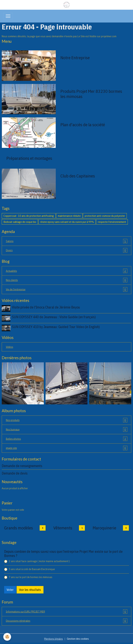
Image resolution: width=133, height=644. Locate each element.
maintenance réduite (69, 216)
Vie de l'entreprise (67, 289)
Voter (10, 590)
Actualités (67, 271)
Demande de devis (15, 473)
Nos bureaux (67, 430)
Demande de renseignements (22, 466)
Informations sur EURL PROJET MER (67, 612)
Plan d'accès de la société (83, 125)
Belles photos (67, 439)
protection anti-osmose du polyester (105, 216)
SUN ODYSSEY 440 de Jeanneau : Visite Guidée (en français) (54, 317)
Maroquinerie (104, 528)
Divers (67, 250)
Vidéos (10, 347)
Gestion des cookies (78, 639)
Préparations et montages (29, 158)
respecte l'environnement (112, 222)
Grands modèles (19, 528)
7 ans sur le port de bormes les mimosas (31, 577)
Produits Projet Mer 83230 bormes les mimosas (91, 94)
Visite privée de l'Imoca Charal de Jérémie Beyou (46, 307)
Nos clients (67, 280)
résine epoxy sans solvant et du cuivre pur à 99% (67, 222)
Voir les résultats (30, 590)
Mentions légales (54, 639)
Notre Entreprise (75, 58)
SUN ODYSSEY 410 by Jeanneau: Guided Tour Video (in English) (56, 327)
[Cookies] (7, 637)
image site (67, 448)
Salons (67, 241)
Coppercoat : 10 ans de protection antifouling (29, 216)
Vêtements (63, 528)
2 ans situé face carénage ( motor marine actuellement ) (39, 561)
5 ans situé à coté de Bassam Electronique (32, 569)
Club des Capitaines (78, 176)
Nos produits (67, 420)
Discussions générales (67, 621)
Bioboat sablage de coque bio (20, 222)
